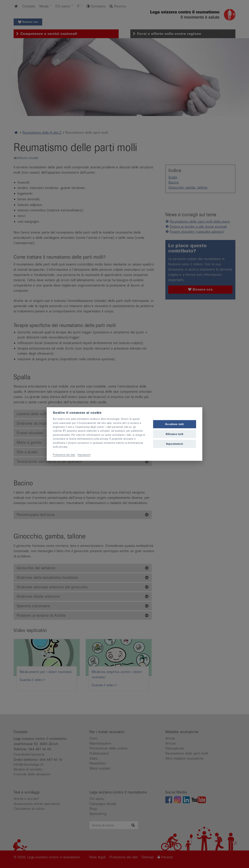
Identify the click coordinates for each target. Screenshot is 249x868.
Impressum (84, 455)
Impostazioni (175, 444)
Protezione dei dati (64, 455)
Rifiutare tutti (175, 434)
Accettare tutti (174, 424)
